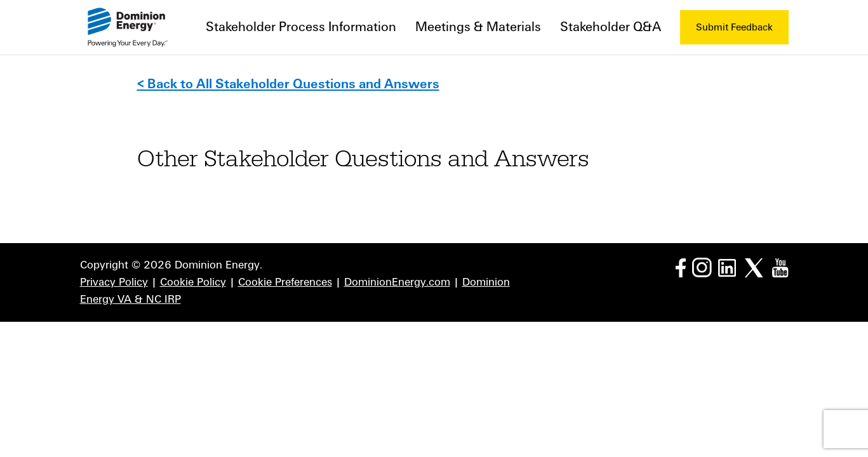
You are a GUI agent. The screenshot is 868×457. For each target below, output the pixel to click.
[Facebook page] (681, 267)
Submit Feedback (734, 27)
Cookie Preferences (285, 282)
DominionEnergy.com (397, 282)
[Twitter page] (754, 267)
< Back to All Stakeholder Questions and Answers (288, 84)
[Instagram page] (702, 267)
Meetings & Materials (478, 27)
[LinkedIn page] (727, 267)
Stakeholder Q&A (611, 27)
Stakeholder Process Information (301, 27)
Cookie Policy (193, 282)
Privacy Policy (114, 282)
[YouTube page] (780, 267)
